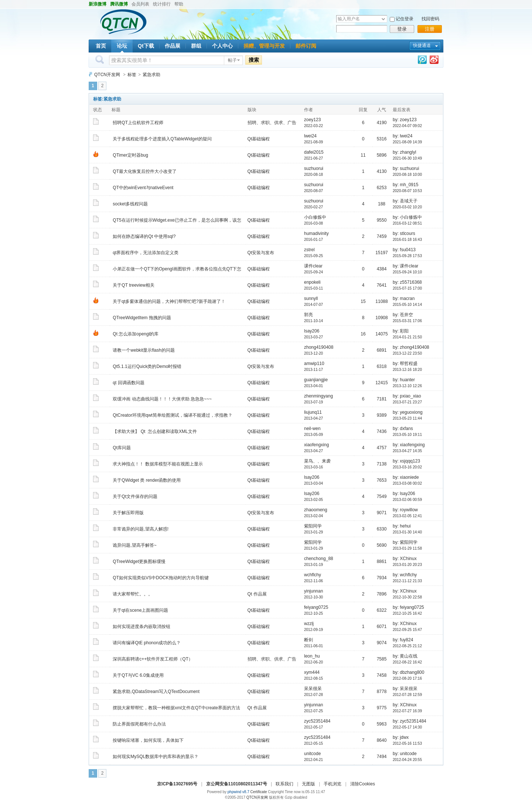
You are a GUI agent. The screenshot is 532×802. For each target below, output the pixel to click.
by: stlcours (404, 233)
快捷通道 (422, 45)
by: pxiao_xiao (407, 396)
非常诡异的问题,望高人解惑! (141, 529)
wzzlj (309, 624)
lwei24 (310, 136)
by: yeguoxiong (408, 412)
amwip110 (314, 364)
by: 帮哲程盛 (405, 364)
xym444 (312, 672)
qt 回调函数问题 (128, 383)
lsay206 (312, 331)
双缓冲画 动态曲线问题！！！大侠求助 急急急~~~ (162, 399)
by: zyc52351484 (410, 721)
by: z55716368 (407, 282)
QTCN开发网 (107, 75)
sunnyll (311, 298)
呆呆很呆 (313, 689)
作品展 (173, 46)
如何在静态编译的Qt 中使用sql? (144, 236)
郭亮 (308, 315)
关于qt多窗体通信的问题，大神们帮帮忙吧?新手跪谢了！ (169, 301)
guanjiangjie (316, 380)
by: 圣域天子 (405, 201)
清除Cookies (363, 784)
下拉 (383, 19)
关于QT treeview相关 (133, 285)
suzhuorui (314, 168)
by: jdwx (401, 737)
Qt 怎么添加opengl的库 (136, 334)
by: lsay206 (404, 494)
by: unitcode (405, 754)
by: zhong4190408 (411, 347)
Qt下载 (146, 46)
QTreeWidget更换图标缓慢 (139, 562)
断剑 (308, 640)
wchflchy (313, 575)
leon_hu (312, 656)
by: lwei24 (403, 136)
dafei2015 (314, 152)
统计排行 (162, 4)
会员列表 (140, 4)
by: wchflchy (405, 575)
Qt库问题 (122, 448)
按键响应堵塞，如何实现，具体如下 (148, 740)
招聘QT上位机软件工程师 (138, 123)
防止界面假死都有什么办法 (139, 724)
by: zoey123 (405, 120)
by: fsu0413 (404, 250)
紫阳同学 (313, 526)
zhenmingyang (318, 396)
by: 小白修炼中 (407, 217)
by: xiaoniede (406, 477)
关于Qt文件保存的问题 (135, 496)
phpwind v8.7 (238, 792)
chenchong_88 (319, 559)
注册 (430, 29)
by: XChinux (405, 559)
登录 (402, 29)
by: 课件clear (405, 266)
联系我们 (284, 784)
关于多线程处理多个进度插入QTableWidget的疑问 (162, 139)
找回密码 (430, 19)
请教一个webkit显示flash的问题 (144, 350)
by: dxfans (403, 429)
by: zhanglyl (404, 152)
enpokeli (312, 282)
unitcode (312, 754)
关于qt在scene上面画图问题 (140, 610)
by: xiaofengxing (409, 445)
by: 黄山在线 (405, 656)
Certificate (258, 792)
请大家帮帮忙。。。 (133, 594)
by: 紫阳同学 (405, 542)
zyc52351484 (317, 721)
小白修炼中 (315, 217)
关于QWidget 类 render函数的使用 (147, 480)
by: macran (404, 298)
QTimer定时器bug (130, 155)
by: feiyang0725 (408, 607)
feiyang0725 (316, 607)
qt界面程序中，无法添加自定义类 (146, 253)
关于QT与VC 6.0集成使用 (138, 675)
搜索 (254, 60)
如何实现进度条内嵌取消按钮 (141, 627)
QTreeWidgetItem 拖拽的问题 (142, 318)
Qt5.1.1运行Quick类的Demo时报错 (147, 366)
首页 (101, 46)
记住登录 (405, 19)
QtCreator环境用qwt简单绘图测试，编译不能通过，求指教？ (172, 415)
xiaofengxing (316, 445)
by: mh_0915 (405, 185)
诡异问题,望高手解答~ (134, 545)
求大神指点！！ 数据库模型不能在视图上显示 (158, 464)
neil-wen (312, 429)
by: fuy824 (403, 640)
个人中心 (222, 46)
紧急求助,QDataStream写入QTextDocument (156, 692)
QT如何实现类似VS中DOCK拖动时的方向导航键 (161, 578)
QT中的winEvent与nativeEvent (143, 188)
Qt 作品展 (257, 594)
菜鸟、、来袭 (317, 461)
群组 (196, 46)
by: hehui (402, 526)
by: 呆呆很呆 (405, 689)
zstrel (309, 250)
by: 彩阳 (401, 331)
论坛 (122, 46)
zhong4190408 (319, 347)
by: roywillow (405, 510)
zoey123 (312, 120)
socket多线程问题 (130, 204)
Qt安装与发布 (261, 253)
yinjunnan (313, 591)
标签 (132, 75)
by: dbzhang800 (408, 672)
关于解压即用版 (128, 513)
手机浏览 (332, 784)
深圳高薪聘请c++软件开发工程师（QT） (153, 659)
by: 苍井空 (403, 315)
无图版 (308, 784)
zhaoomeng (316, 510)
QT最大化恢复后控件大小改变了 (145, 171)
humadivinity (316, 233)
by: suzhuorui (406, 168)
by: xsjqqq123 (406, 461)
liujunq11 (313, 412)
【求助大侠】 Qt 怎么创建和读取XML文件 (155, 431)
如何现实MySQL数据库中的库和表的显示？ (156, 757)
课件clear (313, 266)
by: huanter (404, 380)
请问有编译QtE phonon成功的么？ (147, 643)
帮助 (179, 4)
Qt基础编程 (259, 139)
